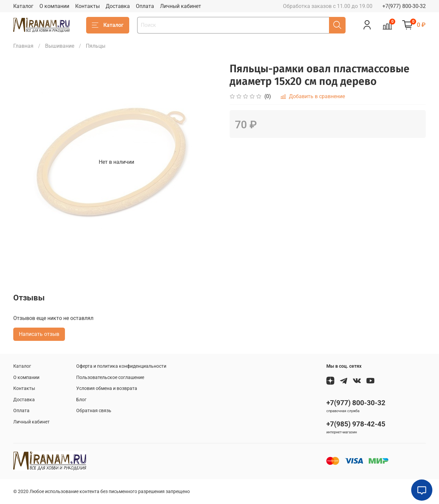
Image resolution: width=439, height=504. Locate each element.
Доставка (118, 6)
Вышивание (60, 46)
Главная (23, 46)
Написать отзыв (39, 334)
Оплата (145, 6)
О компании (54, 6)
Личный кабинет (181, 6)
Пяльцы (96, 46)
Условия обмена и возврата (107, 388)
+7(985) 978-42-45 (356, 424)
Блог (81, 400)
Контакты (87, 6)
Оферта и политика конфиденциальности (121, 366)
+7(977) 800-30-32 (404, 6)
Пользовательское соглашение (110, 378)
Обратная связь (94, 411)
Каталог (23, 6)
